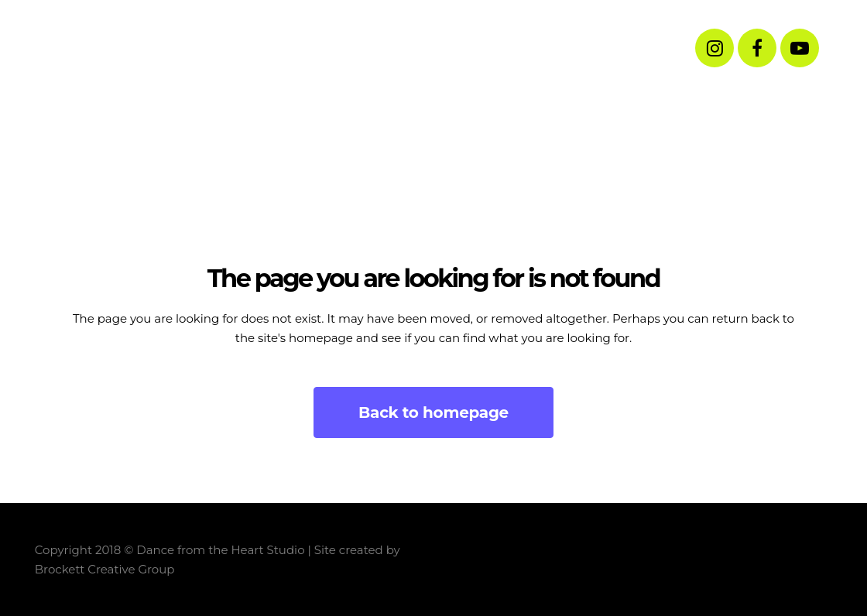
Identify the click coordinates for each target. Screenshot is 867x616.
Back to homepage (433, 412)
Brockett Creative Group (105, 569)
